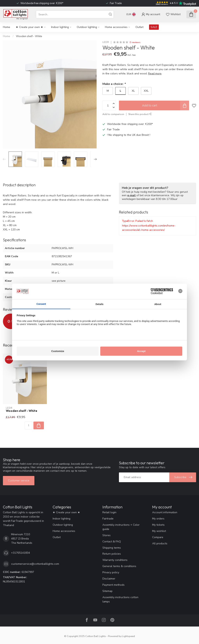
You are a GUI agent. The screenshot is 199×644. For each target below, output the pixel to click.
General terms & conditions (119, 566)
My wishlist (159, 531)
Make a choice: (114, 84)
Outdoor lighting (87, 27)
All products (160, 543)
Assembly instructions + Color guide (121, 527)
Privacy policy (111, 572)
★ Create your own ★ (29, 27)
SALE (154, 27)
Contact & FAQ (112, 542)
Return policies (112, 554)
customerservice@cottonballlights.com (35, 564)
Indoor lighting (60, 27)
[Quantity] (29, 425)
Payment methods (113, 585)
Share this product (140, 114)
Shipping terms (112, 548)
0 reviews (135, 42)
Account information (165, 512)
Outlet (139, 27)
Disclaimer (109, 579)
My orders (158, 519)
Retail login (109, 512)
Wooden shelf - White (29, 36)
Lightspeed (128, 636)
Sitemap (107, 591)
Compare (158, 537)
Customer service (19, 481)
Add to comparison (113, 114)
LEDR (106, 42)
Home (7, 27)
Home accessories (116, 27)
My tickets (158, 525)
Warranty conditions (115, 560)
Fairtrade (108, 519)
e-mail (131, 195)
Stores (106, 535)
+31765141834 (21, 553)
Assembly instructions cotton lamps (120, 599)
